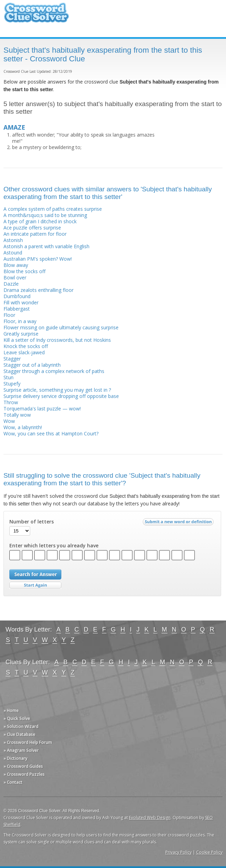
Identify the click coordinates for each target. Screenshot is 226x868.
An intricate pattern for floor (35, 234)
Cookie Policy (209, 852)
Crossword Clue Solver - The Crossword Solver (36, 16)
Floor (9, 315)
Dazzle (11, 284)
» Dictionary (15, 758)
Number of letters (32, 522)
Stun (8, 377)
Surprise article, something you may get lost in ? (57, 390)
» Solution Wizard (21, 726)
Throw (11, 402)
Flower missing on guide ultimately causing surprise (61, 327)
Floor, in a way (20, 321)
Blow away (16, 265)
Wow (9, 421)
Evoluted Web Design (150, 818)
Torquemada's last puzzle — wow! (42, 409)
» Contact (13, 782)
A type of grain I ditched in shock (40, 221)
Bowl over (15, 277)
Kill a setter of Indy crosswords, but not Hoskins (57, 340)
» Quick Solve (17, 718)
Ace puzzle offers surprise (32, 228)
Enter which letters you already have (54, 546)
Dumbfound (17, 296)
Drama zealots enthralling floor (38, 290)
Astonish (13, 240)
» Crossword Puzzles (24, 774)
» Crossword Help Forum (28, 742)
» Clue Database (19, 734)
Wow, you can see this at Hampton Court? (51, 433)
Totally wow (17, 415)
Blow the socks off (24, 271)
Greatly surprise (21, 334)
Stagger (12, 359)
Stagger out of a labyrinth (32, 365)
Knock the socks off (26, 346)
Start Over (35, 585)
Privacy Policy (179, 852)
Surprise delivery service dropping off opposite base (61, 396)
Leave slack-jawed (24, 352)
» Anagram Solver (21, 750)
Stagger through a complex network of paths (54, 371)
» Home (11, 710)
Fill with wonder (21, 302)
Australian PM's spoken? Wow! (38, 259)
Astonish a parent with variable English (46, 246)
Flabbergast (17, 309)
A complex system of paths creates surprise (53, 209)
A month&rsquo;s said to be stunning (45, 215)
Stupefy (12, 384)
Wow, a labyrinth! (23, 427)
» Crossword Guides (23, 766)
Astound (13, 253)
